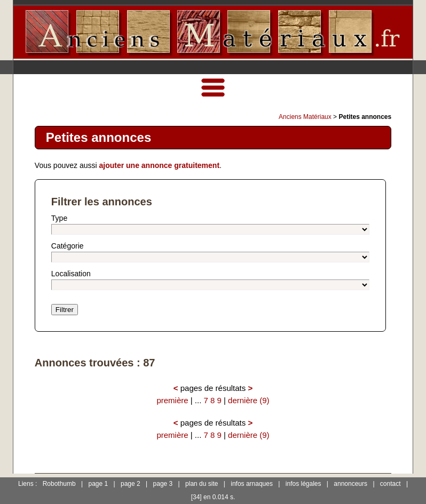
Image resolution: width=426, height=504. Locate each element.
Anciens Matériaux (305, 117)
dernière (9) (249, 400)
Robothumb (59, 484)
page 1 (98, 484)
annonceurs (350, 484)
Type (59, 218)
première (172, 400)
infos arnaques (252, 484)
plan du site (202, 484)
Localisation (71, 274)
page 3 (163, 484)
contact (390, 484)
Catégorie (68, 246)
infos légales (303, 484)
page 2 (131, 484)
